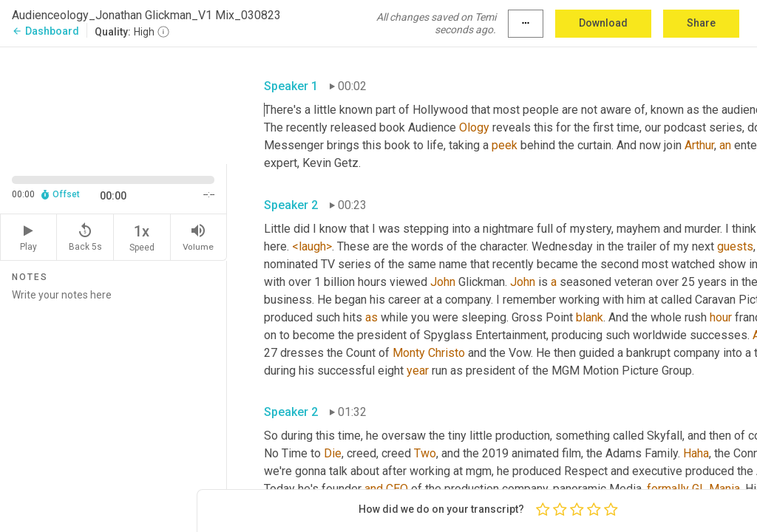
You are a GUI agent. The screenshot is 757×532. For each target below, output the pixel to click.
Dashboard (45, 31)
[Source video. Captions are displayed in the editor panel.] (113, 104)
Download (603, 23)
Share (701, 23)
